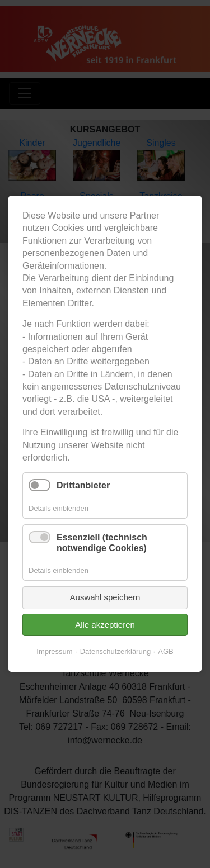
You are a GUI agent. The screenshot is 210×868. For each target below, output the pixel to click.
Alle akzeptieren (105, 625)
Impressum (54, 652)
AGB (165, 652)
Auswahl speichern (105, 598)
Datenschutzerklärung (115, 652)
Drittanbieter (83, 486)
